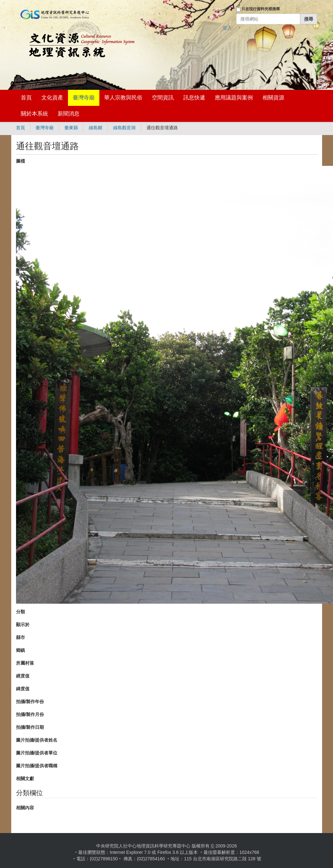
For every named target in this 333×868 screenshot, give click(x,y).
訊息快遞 (194, 98)
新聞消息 (69, 114)
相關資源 (273, 98)
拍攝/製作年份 (30, 702)
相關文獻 (25, 779)
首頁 (26, 98)
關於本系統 (34, 114)
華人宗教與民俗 (123, 98)
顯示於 (23, 625)
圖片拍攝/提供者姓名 (37, 740)
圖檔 (21, 161)
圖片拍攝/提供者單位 (37, 753)
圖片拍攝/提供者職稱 (37, 766)
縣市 (21, 637)
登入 (227, 28)
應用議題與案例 (234, 98)
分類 (21, 612)
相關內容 (25, 808)
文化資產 (52, 98)
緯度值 (23, 689)
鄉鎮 (21, 650)
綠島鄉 (96, 128)
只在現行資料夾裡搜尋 (261, 9)
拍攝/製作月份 (30, 714)
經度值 (23, 676)
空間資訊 (163, 98)
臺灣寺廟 (84, 98)
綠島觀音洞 (124, 128)
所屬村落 (25, 663)
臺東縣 (71, 128)
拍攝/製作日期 (30, 727)
